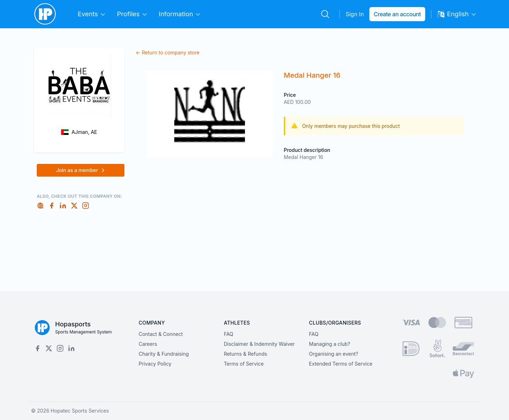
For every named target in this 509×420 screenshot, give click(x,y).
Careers (148, 344)
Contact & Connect (161, 334)
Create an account (397, 14)
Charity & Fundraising (164, 354)
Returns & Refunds (245, 354)
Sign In (355, 14)
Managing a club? (330, 344)
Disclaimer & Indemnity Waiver (259, 344)
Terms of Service (244, 364)
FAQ (229, 334)
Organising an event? (334, 354)
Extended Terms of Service (341, 364)
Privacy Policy (155, 364)
